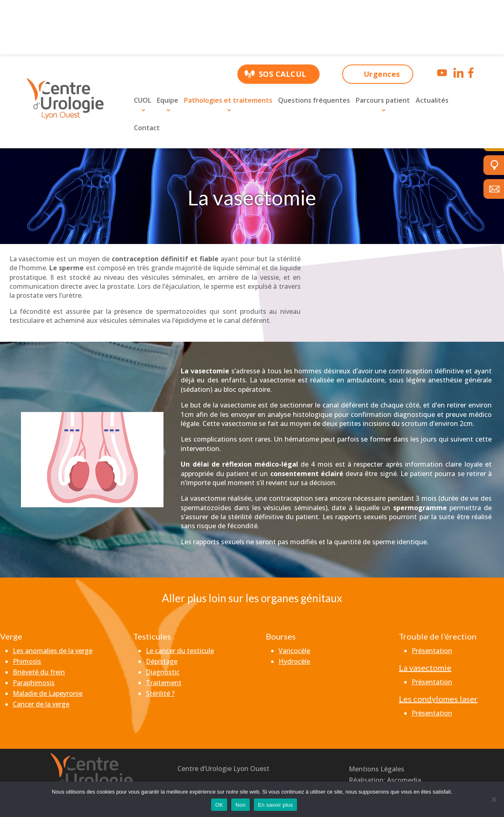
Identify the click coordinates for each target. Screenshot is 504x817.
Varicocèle (294, 651)
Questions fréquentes (314, 100)
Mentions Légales (376, 769)
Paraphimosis (34, 683)
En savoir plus (275, 805)
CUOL (143, 100)
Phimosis (27, 661)
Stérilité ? (160, 693)
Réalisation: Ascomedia (385, 780)
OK (219, 805)
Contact (147, 128)
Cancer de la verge (41, 704)
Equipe (168, 100)
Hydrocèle (294, 661)
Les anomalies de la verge (53, 651)
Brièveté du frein (39, 672)
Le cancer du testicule (180, 651)
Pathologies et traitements (228, 100)
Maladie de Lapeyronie (48, 693)
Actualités (432, 100)
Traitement (164, 683)
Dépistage (162, 661)
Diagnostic (163, 672)
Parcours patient (383, 100)
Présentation (432, 651)
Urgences (382, 74)
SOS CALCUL (283, 74)
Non (240, 805)
